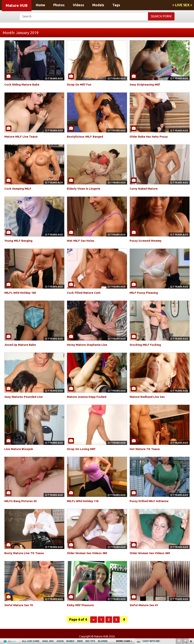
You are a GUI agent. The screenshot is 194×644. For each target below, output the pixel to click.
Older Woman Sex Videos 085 (88, 553)
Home (40, 5)
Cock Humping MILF (19, 188)
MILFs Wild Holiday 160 (21, 293)
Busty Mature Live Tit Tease (25, 553)
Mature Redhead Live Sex (148, 397)
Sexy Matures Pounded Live (25, 397)
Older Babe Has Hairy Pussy (150, 136)
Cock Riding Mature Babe (23, 84)
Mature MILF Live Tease (22, 136)
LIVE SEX (182, 5)
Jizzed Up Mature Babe (22, 345)
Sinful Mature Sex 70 (20, 605)
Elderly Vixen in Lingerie (85, 188)
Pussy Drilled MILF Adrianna (150, 501)
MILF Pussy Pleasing (144, 293)
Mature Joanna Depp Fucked (88, 397)
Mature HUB (17, 5)
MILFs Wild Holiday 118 (84, 501)
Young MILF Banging (19, 241)
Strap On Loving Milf (82, 449)
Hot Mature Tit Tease (145, 449)
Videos (78, 5)
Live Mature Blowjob (20, 449)
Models (98, 5)
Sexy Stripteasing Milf (146, 84)
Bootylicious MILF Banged (86, 136)
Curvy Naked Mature (145, 188)
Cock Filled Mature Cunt (84, 293)
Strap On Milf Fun (80, 84)
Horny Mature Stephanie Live (88, 345)
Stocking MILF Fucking (146, 345)
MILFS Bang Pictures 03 (21, 501)
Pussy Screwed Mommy (147, 241)
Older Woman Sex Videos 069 (151, 553)
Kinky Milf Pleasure (81, 605)
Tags (116, 5)
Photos (59, 5)
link (191, 585)
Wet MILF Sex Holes (81, 241)
